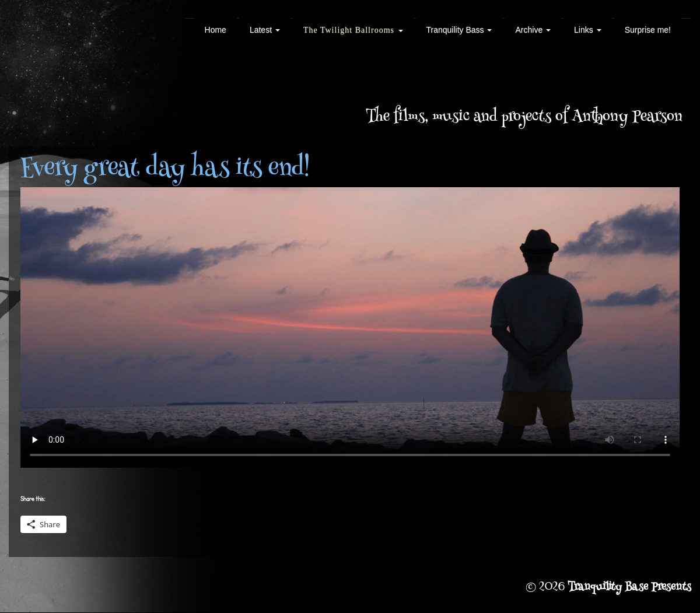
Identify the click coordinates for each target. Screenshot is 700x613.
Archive (533, 30)
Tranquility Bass (459, 30)
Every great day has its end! (165, 170)
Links (588, 30)
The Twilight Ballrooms (353, 30)
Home (216, 30)
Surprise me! (648, 30)
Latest (265, 30)
